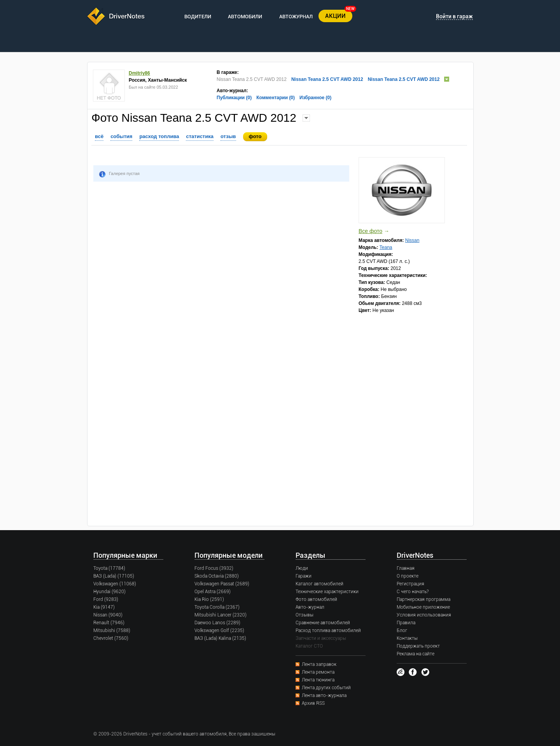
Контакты (407, 638)
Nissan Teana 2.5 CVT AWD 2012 (327, 79)
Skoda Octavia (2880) (217, 576)
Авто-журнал (310, 607)
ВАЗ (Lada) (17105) (114, 576)
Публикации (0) (234, 98)
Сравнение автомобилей (323, 623)
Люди (302, 568)
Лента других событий (326, 688)
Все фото (370, 231)
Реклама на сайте (416, 654)
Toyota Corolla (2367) (217, 607)
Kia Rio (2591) (209, 599)
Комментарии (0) (276, 98)
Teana (386, 247)
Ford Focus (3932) (214, 568)
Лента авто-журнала (324, 695)
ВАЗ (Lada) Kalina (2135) (220, 638)
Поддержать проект (418, 646)
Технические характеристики (327, 592)
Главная (406, 568)
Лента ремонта (318, 672)
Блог (402, 630)
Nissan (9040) (108, 615)
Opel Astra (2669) (213, 592)
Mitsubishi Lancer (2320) (220, 615)
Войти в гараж (454, 16)
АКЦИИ (335, 16)
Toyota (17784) (109, 568)
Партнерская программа (423, 599)
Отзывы (304, 615)
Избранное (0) (315, 98)
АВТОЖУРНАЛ (296, 17)
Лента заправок (319, 664)
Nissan (412, 240)
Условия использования (424, 615)
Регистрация (410, 584)
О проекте (408, 576)
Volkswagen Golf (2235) (219, 630)
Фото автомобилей (316, 599)
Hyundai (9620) (109, 592)
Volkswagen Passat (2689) (222, 584)
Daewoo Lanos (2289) (217, 623)
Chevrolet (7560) (111, 638)
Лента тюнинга (318, 680)
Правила (406, 623)
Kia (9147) (104, 607)
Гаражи (304, 576)
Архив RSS (313, 703)
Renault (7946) (109, 623)
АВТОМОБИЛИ (245, 17)
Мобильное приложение (423, 607)
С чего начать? (413, 592)
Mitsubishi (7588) (112, 630)
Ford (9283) (106, 599)
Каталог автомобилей (319, 584)
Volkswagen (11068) (115, 584)
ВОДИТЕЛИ (198, 17)
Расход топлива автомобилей (328, 630)
